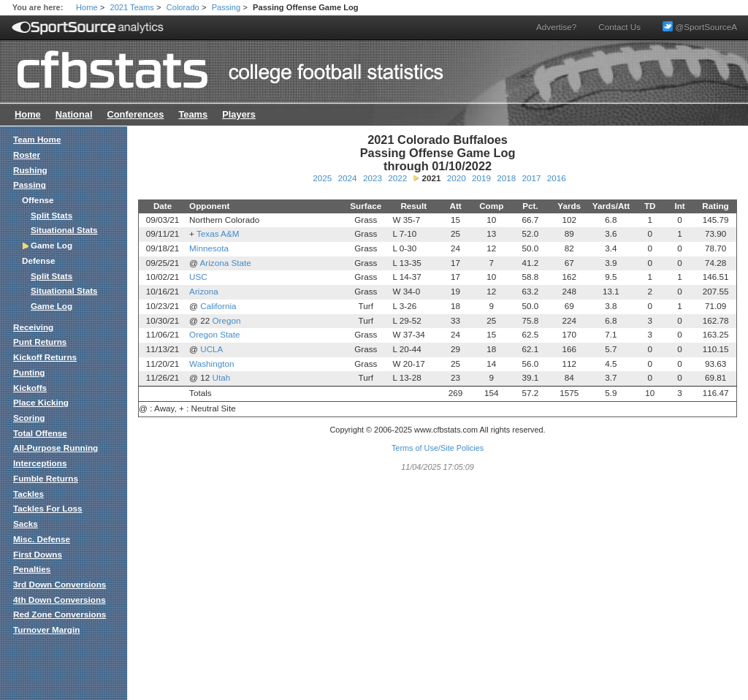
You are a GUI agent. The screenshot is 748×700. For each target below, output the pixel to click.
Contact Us (619, 27)
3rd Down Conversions (60, 584)
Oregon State (215, 334)
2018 (506, 178)
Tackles (28, 494)
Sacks (26, 524)
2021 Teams (132, 7)
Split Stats (51, 215)
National (74, 114)
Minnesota (209, 248)
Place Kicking (41, 402)
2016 (557, 178)
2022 (397, 178)
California (218, 306)
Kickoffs (30, 388)
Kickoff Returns (45, 357)
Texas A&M (218, 233)
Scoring (29, 418)
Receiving (33, 327)
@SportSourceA (700, 27)
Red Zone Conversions (60, 614)
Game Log (51, 306)
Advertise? (556, 27)
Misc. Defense (42, 539)
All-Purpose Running (56, 448)
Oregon (226, 320)
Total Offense (40, 433)
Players (239, 114)
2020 (457, 178)
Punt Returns (40, 342)
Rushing (30, 170)
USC (198, 277)
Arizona (204, 291)
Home (87, 7)
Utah (221, 377)
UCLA (211, 349)
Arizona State (226, 263)
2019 (481, 178)
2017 (531, 178)
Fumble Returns (46, 478)
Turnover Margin (46, 629)
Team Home (37, 139)
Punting (29, 372)
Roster (27, 155)
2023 (373, 178)
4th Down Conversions (60, 600)
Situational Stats (64, 230)
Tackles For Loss (48, 508)
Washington (211, 364)
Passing (226, 7)
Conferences (135, 114)
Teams (193, 114)
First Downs (38, 554)
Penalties (32, 569)
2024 (348, 178)
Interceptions (40, 463)
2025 (322, 178)
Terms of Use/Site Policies (438, 448)
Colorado (183, 7)
